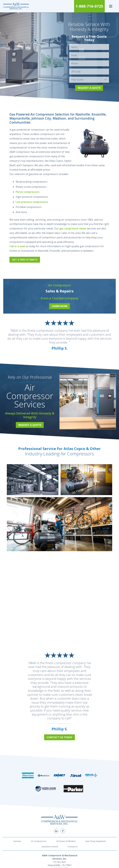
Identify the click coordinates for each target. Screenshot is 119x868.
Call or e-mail (17, 246)
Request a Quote (89, 88)
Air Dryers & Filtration (66, 841)
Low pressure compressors (32, 202)
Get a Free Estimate (25, 260)
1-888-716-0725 (89, 6)
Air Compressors (39, 841)
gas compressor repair (73, 228)
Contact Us (73, 847)
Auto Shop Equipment (96, 841)
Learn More (60, 306)
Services (17, 841)
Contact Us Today (59, 737)
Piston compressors (28, 192)
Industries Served (50, 847)
